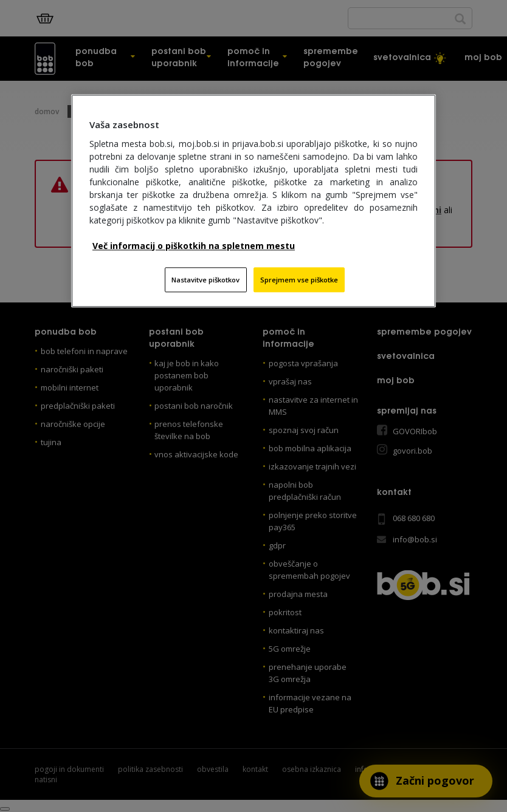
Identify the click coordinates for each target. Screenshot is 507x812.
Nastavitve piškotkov (205, 280)
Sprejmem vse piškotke (299, 280)
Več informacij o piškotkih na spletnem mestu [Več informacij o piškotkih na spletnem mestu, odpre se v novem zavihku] (194, 246)
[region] (253, 201)
